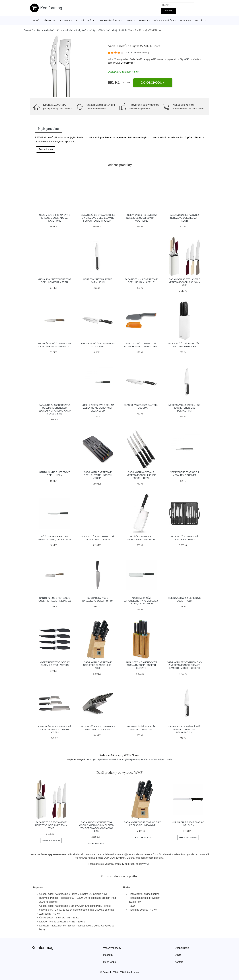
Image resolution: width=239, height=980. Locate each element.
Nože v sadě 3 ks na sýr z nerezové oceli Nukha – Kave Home (141, 218)
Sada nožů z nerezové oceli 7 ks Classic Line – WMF (98, 665)
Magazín (108, 955)
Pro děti (199, 20)
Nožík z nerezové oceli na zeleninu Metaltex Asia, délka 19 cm (98, 408)
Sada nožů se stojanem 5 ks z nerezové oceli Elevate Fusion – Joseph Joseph (98, 218)
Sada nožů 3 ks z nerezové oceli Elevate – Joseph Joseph (55, 729)
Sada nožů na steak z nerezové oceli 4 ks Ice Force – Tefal (141, 475)
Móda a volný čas (164, 20)
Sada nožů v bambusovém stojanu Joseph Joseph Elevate (141, 665)
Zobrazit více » (128, 63)
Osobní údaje (182, 948)
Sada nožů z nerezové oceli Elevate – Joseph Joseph (98, 475)
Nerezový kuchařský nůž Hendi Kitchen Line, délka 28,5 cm (184, 729)
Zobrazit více (46, 149)
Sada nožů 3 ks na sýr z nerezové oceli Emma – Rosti (184, 218)
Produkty (36, 30)
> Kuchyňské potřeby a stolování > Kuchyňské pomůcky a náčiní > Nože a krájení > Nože (85, 30)
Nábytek (48, 20)
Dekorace (64, 20)
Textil (130, 20)
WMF (186, 59)
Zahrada (144, 20)
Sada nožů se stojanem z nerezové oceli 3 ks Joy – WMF (184, 282)
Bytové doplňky (85, 20)
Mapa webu (110, 962)
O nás (178, 955)
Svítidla (184, 20)
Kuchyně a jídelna (110, 20)
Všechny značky (112, 948)
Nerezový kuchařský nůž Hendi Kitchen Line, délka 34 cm (184, 408)
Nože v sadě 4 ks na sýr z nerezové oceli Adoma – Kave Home (55, 218)
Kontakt (179, 962)
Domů (36, 20)
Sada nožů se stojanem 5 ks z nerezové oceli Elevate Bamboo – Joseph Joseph (184, 665)
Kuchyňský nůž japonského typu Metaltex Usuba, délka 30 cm (141, 601)
